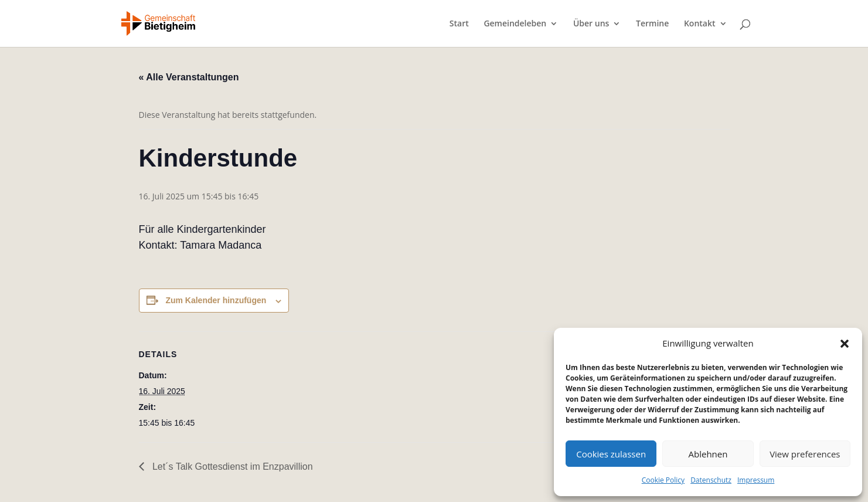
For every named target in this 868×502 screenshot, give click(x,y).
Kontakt (700, 24)
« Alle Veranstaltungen (189, 77)
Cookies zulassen (611, 454)
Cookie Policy (663, 480)
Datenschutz (711, 480)
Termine (652, 24)
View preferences (805, 454)
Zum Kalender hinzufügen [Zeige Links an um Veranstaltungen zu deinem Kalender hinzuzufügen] (216, 300)
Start (459, 24)
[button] (845, 344)
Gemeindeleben (515, 24)
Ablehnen (708, 454)
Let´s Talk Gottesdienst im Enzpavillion (232, 467)
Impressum (756, 480)
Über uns (591, 24)
